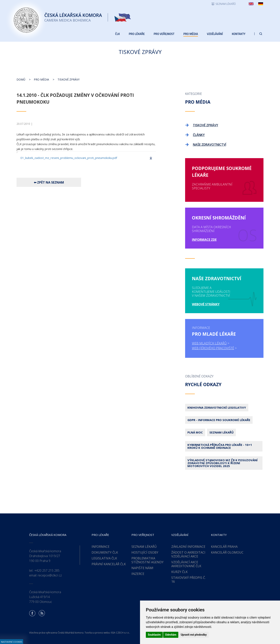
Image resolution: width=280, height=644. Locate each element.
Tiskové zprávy (69, 79)
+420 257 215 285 (47, 570)
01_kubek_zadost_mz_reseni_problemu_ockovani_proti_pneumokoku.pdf (69, 158)
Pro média (41, 79)
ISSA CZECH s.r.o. (120, 633)
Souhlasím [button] (154, 635)
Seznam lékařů (221, 432)
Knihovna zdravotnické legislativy (217, 407)
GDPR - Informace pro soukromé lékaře (219, 420)
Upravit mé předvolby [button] (194, 635)
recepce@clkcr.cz (50, 575)
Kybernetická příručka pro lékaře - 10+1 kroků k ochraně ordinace (220, 446)
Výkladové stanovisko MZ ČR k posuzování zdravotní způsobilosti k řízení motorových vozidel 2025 (223, 463)
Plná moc (195, 432)
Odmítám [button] (171, 635)
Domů (21, 79)
